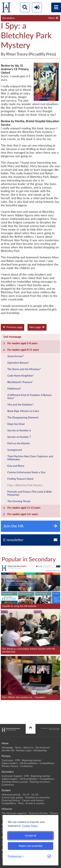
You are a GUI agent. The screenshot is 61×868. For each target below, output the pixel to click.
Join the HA (8, 751)
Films (21, 803)
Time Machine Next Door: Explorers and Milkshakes (30, 458)
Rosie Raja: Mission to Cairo (23, 411)
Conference (27, 766)
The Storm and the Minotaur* (24, 369)
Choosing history (11, 801)
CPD (18, 760)
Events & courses (35, 803)
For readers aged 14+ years (20, 514)
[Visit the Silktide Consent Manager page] (49, 856)
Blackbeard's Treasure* (20, 382)
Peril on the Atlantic (19, 443)
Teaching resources (40, 782)
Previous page (13, 327)
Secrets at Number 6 (19, 431)
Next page (37, 327)
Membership (40, 751)
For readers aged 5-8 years (20, 344)
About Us (28, 748)
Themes (54, 813)
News (18, 748)
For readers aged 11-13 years (22, 508)
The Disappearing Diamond (23, 418)
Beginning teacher (32, 760)
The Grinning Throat (19, 501)
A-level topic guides (12, 798)
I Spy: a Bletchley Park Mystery (25, 485)
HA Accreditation (29, 763)
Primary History (10, 766)
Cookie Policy (30, 826)
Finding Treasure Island (20, 479)
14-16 (26, 795)
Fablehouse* (14, 389)
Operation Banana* (18, 363)
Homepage (7, 748)
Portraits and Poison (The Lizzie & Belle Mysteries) (30, 493)
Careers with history (33, 801)
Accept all (30, 836)
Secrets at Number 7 (19, 437)
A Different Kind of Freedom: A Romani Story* (29, 397)
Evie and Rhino (16, 466)
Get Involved (42, 748)
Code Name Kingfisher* (21, 376)
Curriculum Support (12, 776)
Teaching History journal (15, 782)
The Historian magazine (14, 813)
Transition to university (37, 798)
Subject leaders (10, 763)
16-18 (35, 795)
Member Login (24, 751)
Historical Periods (38, 813)
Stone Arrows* (16, 356)
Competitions (47, 763)
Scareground (15, 450)
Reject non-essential (30, 846)
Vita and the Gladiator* (21, 405)
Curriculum (7, 760)
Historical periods (11, 795)
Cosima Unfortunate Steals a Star (26, 472)
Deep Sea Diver (16, 424)
